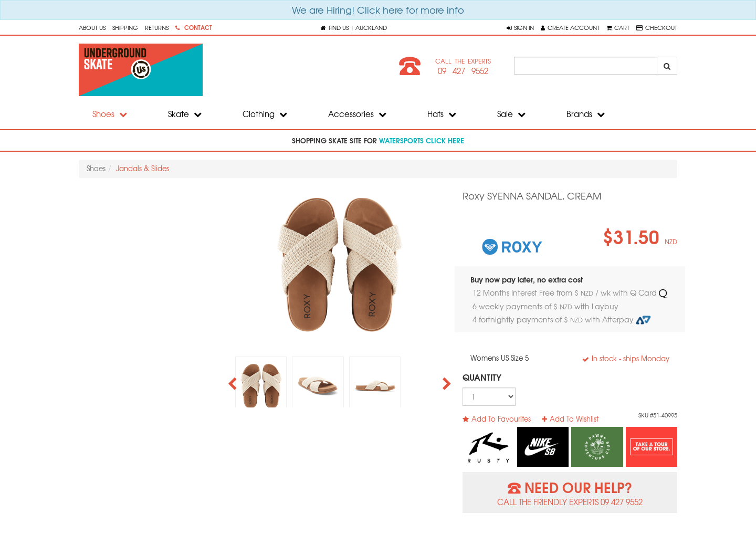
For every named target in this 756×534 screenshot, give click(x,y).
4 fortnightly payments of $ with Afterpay (562, 320)
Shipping (125, 27)
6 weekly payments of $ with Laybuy (547, 306)
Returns (157, 27)
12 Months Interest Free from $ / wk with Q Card (570, 293)
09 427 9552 (463, 71)
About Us (92, 27)
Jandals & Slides (143, 168)
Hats (442, 114)
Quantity (482, 377)
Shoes (110, 114)
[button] (520, 27)
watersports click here (422, 140)
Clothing (265, 114)
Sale (511, 114)
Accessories (357, 114)
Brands (586, 114)
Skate (185, 114)
